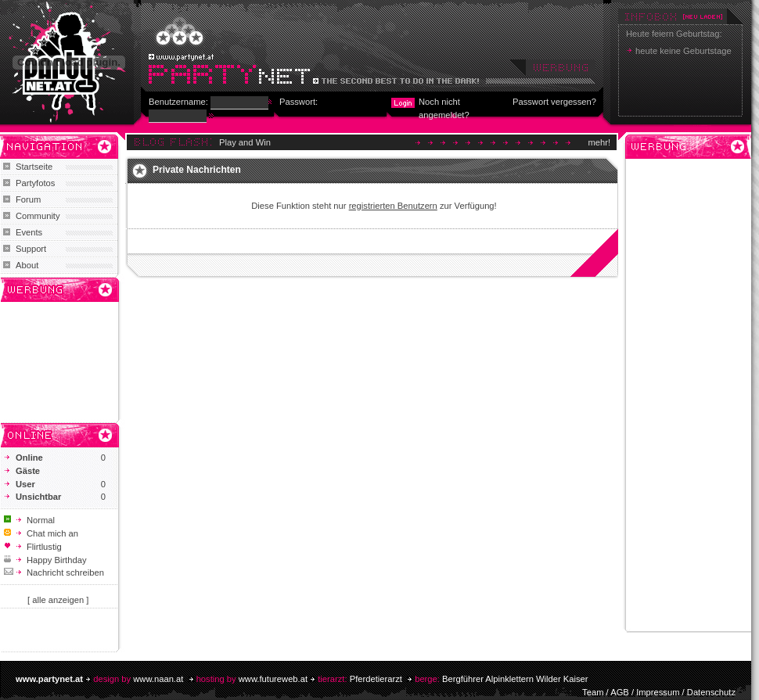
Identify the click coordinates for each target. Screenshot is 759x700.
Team (593, 692)
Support (31, 249)
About (27, 265)
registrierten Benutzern (393, 206)
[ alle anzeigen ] (58, 600)
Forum (28, 199)
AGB (620, 692)
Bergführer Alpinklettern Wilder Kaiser (515, 679)
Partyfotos (35, 183)
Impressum (658, 692)
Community (38, 216)
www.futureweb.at (273, 679)
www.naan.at (158, 679)
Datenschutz (711, 692)
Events (29, 232)
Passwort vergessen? (554, 102)
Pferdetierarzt (376, 679)
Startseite (34, 167)
